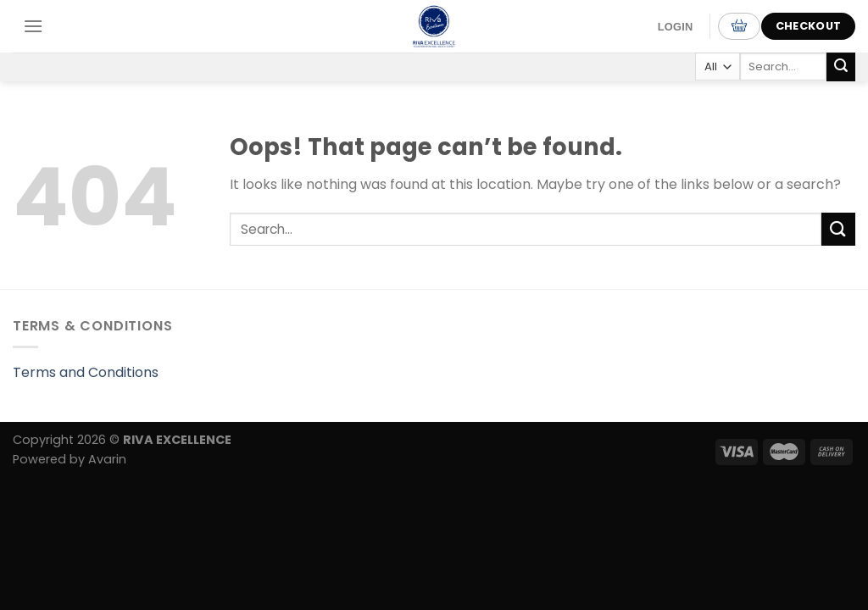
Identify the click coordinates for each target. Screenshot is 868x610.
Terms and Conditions (86, 372)
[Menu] (33, 26)
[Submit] (841, 67)
